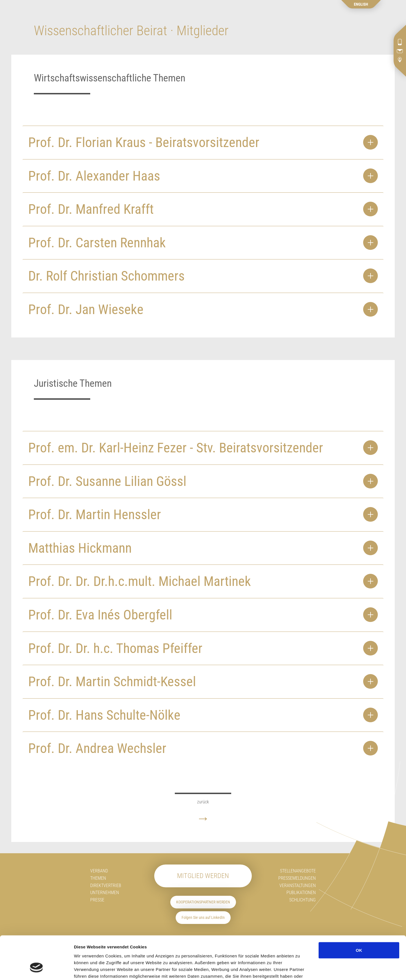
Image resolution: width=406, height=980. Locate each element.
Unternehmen (105, 893)
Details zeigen (338, 969)
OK (359, 913)
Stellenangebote (298, 871)
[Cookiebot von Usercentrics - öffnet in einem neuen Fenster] (37, 969)
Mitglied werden (203, 876)
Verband (99, 871)
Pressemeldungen (297, 878)
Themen (98, 878)
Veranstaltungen (298, 885)
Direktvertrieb (106, 885)
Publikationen (301, 893)
